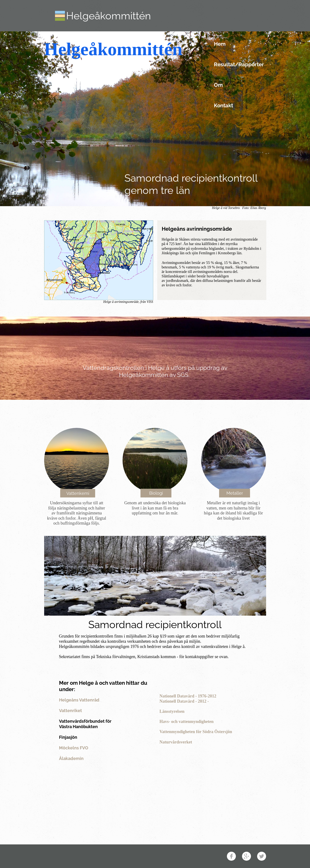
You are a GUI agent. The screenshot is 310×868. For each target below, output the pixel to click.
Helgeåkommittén (108, 16)
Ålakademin (71, 758)
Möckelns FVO (74, 748)
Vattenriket (70, 711)
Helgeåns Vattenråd (79, 700)
